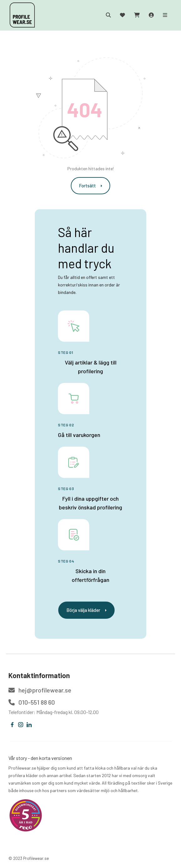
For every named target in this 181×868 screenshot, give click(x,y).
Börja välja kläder (86, 610)
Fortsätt (90, 186)
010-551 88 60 (32, 702)
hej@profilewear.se (40, 690)
